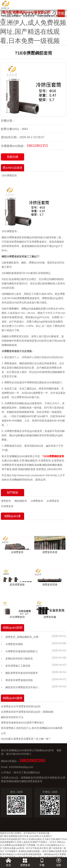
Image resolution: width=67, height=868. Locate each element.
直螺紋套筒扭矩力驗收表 (19, 659)
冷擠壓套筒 (37, 501)
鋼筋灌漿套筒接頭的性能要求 (22, 673)
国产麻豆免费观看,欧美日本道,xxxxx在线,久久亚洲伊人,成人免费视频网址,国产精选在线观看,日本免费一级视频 (33, 23)
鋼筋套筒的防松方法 (12, 717)
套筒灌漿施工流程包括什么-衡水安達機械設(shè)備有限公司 (32, 731)
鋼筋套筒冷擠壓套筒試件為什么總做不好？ (24, 687)
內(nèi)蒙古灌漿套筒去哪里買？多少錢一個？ (26, 739)
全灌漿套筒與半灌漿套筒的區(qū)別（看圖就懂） (28, 712)
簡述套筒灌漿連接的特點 (19, 680)
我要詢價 (13, 157)
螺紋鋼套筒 (21, 501)
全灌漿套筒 (53, 501)
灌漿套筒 (6, 501)
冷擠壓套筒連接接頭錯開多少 (22, 651)
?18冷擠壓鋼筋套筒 (53, 456)
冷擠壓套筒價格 (14, 644)
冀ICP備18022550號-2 (19, 754)
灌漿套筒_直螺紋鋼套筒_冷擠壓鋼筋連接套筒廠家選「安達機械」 (24, 637)
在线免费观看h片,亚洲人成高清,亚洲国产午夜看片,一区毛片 (28, 842)
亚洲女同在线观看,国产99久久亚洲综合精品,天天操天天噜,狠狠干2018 (33, 839)
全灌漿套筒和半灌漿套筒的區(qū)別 (21, 706)
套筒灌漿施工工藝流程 (18, 666)
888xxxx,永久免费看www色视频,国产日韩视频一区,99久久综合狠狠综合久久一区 (33, 845)
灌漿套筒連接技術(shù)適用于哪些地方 (23, 723)
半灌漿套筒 (7, 506)
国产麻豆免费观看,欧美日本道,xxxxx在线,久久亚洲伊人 (26, 836)
